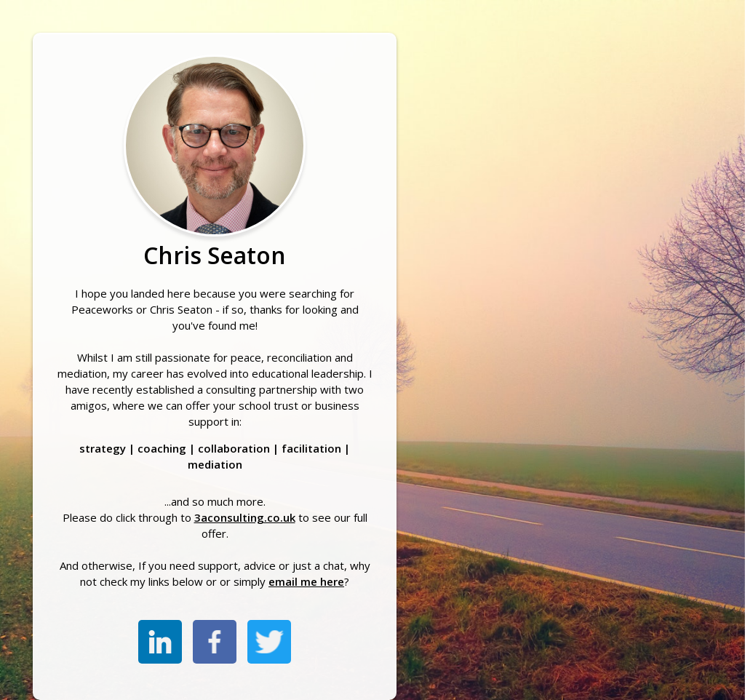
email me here (306, 581)
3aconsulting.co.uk (245, 517)
